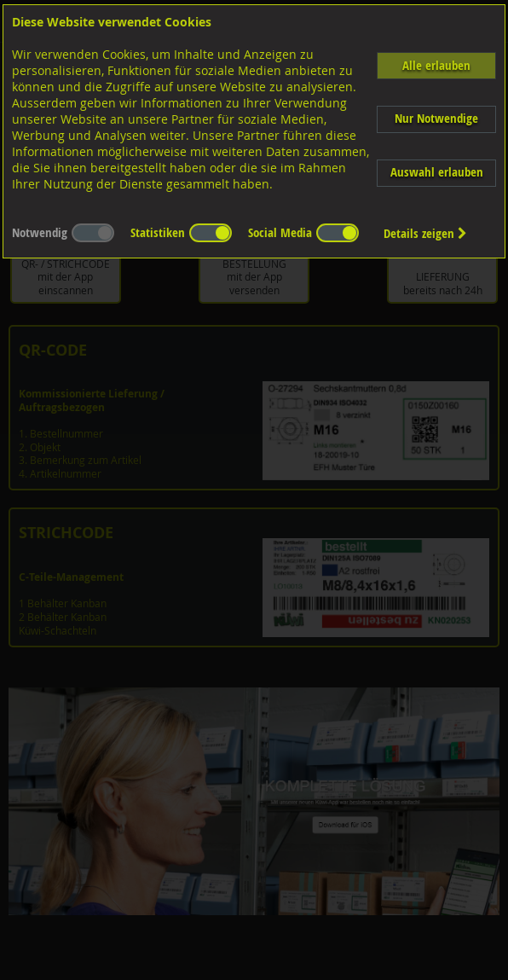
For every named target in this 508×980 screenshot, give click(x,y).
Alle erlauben (436, 65)
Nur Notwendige (436, 118)
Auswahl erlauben (437, 172)
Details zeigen (425, 233)
